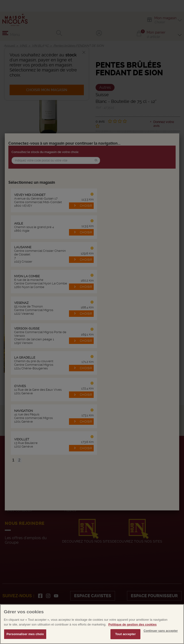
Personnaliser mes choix (25, 634)
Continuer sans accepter (161, 631)
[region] (92, 624)
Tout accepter (126, 634)
